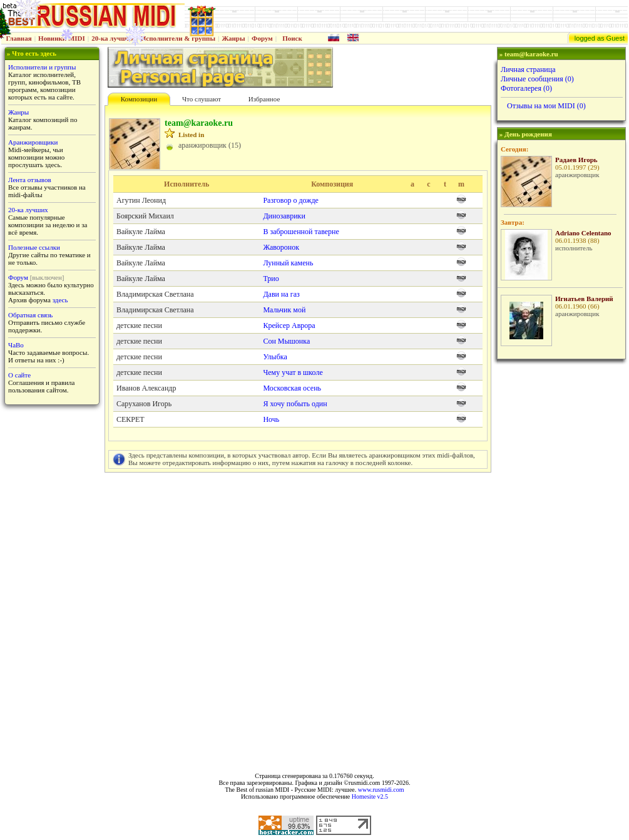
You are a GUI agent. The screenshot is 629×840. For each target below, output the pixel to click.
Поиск (292, 38)
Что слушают (202, 99)
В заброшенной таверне (301, 232)
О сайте (19, 375)
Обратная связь (30, 315)
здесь (60, 300)
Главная (19, 38)
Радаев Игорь (576, 160)
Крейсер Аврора (289, 325)
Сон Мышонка (286, 341)
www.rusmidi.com (381, 790)
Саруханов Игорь (144, 404)
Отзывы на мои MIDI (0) (546, 106)
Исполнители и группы (42, 67)
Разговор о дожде (290, 200)
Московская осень (292, 388)
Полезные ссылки (34, 247)
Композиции (139, 99)
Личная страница (528, 69)
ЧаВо (16, 345)
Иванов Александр (146, 388)
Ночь (271, 419)
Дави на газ (281, 294)
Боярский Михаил (145, 216)
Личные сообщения (537, 79)
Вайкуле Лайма (141, 232)
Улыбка (275, 357)
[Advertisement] (560, 562)
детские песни (139, 325)
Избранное (264, 99)
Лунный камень (288, 263)
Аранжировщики (33, 142)
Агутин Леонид (141, 200)
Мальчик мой (284, 310)
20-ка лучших (113, 38)
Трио (271, 279)
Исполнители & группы (178, 38)
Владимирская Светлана (155, 294)
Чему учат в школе (293, 372)
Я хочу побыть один (295, 404)
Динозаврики (284, 216)
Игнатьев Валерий (584, 299)
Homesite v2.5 (370, 796)
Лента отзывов (30, 180)
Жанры (233, 38)
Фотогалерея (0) (526, 88)
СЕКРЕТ (130, 419)
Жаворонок (281, 247)
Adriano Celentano (583, 233)
